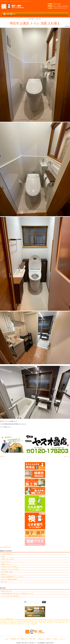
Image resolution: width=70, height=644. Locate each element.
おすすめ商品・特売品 (7, 572)
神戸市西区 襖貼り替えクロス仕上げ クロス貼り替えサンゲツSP (17, 594)
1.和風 (3, 556)
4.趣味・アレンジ (6, 564)
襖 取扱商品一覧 (15, 639)
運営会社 (49, 639)
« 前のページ (3, 457)
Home (7, 639)
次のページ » (67, 457)
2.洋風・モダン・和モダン (8, 559)
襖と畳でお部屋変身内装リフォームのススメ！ (13, 577)
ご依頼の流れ (41, 639)
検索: (25, 602)
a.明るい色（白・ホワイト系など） (10, 567)
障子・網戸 (4, 582)
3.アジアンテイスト (6, 562)
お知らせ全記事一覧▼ (5, 547)
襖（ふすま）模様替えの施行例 (9, 579)
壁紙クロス (4, 574)
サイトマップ (63, 639)
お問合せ (56, 639)
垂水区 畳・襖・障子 (7, 591)
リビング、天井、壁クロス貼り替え (10, 596)
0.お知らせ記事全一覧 (7, 554)
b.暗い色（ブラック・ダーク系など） (11, 569)
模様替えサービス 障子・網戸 (28, 639)
